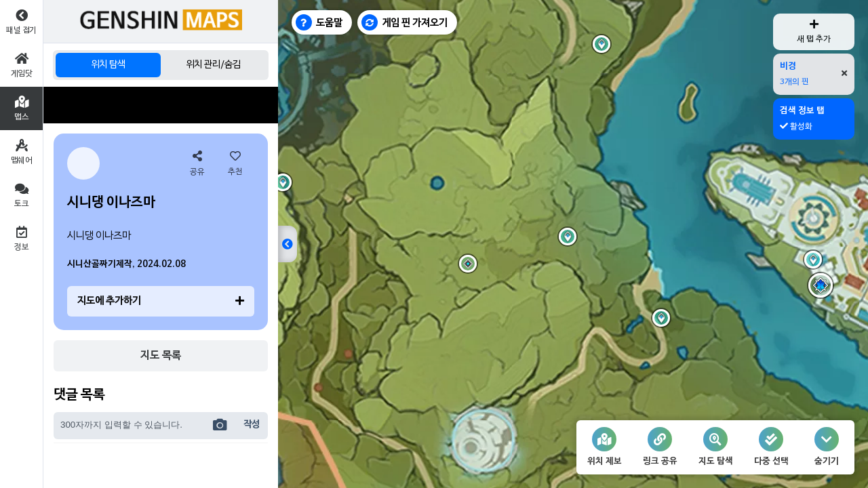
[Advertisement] (161, 105)
